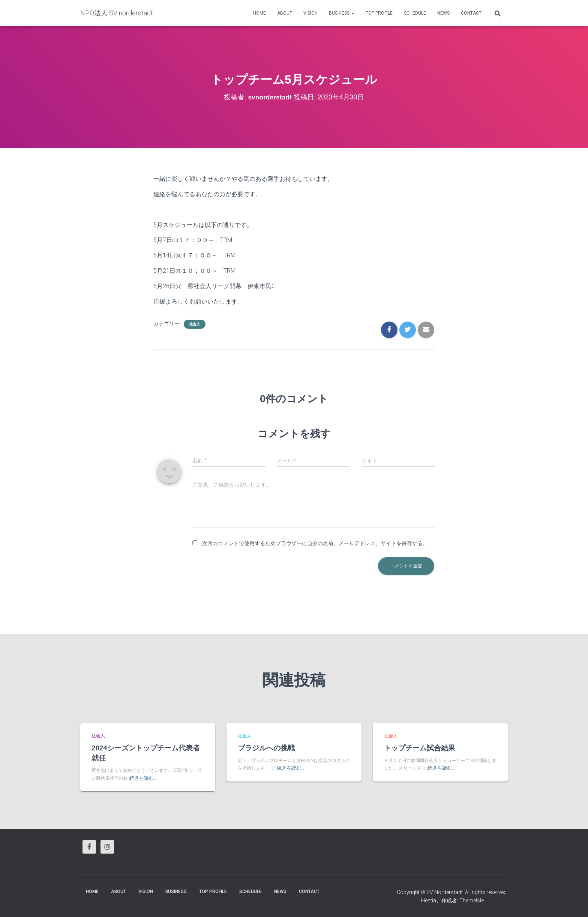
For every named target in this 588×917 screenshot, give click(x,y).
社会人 (195, 324)
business (342, 13)
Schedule (415, 13)
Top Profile (379, 13)
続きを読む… (142, 778)
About (285, 13)
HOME (259, 13)
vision (310, 13)
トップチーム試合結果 (420, 748)
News (443, 13)
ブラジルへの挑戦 (266, 748)
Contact (471, 13)
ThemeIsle (472, 900)
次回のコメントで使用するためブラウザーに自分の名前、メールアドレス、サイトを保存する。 (315, 543)
